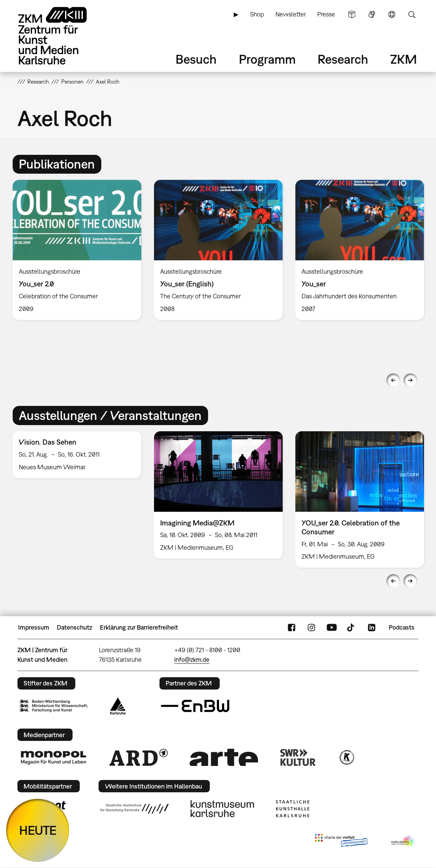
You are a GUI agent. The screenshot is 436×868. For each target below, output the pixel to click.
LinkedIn (372, 628)
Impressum (34, 627)
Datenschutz (74, 627)
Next (410, 380)
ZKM (403, 59)
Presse (326, 14)
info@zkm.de (192, 660)
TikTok (351, 628)
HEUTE (38, 830)
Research (343, 59)
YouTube (332, 628)
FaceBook (292, 628)
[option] (77, 250)
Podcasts (402, 627)
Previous (393, 380)
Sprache (392, 14)
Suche (412, 14)
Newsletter (291, 14)
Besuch (196, 59)
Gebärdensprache (372, 14)
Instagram (311, 628)
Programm (267, 59)
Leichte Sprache (352, 14)
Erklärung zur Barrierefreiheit (139, 627)
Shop (257, 14)
